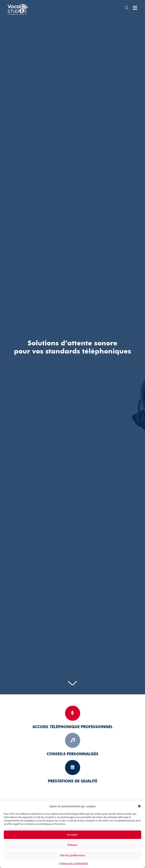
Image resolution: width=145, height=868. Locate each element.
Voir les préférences (72, 855)
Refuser (72, 845)
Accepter (72, 835)
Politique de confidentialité (74, 863)
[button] (139, 806)
